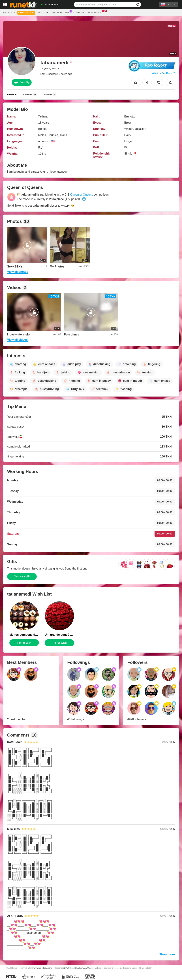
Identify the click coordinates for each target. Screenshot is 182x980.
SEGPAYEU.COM (83, 968)
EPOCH (68, 968)
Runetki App (96, 12)
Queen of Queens (82, 195)
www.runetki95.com (43, 968)
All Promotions (62, 12)
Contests (79, 13)
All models (9, 13)
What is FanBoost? (163, 73)
